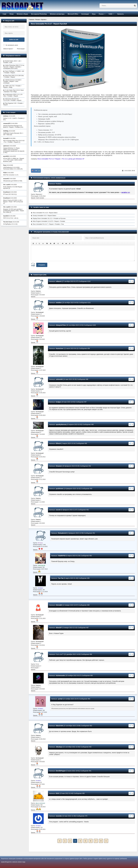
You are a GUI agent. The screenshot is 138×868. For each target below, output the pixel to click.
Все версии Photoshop (39, 14)
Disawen (59, 466)
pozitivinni (60, 489)
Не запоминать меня (12, 45)
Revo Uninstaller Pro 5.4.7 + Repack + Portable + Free (48, 224)
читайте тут (126, 192)
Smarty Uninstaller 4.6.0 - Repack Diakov (44, 216)
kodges (58, 402)
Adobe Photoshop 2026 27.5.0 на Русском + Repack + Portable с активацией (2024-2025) (14, 67)
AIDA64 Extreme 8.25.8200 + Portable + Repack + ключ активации (13, 81)
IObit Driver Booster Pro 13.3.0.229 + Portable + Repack (12, 100)
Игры (94, 14)
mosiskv (59, 816)
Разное (101, 14)
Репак (12, 14)
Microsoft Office (73, 14)
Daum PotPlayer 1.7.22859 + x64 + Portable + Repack (14, 72)
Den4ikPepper (61, 771)
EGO (57, 793)
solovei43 (59, 379)
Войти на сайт (14, 40)
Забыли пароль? (8, 49)
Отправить (42, 265)
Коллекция (85, 14)
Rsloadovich (62, 533)
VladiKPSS (62, 556)
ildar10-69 (59, 726)
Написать (120, 14)
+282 (36, 171)
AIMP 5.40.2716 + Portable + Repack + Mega (12, 87)
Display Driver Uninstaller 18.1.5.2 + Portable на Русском (49, 218)
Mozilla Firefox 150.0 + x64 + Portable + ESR (12, 62)
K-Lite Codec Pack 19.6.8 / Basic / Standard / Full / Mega (14, 91)
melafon (59, 303)
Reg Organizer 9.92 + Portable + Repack (13, 104)
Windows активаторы (57, 14)
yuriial (60, 699)
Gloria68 (59, 605)
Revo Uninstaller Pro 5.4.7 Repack (49, 159)
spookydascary (61, 424)
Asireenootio (60, 676)
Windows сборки (22, 14)
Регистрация (21, 49)
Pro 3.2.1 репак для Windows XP (73, 159)
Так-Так (61, 578)
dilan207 (59, 628)
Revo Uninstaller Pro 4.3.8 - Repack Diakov (45, 213)
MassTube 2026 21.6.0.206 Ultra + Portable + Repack (13, 76)
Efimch (58, 443)
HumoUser (60, 348)
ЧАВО (110, 14)
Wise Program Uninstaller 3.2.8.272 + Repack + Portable (49, 221)
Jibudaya (59, 747)
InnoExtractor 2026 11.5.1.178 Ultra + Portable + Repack (13, 95)
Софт (5, 14)
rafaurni (59, 281)
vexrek (58, 510)
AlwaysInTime (61, 325)
